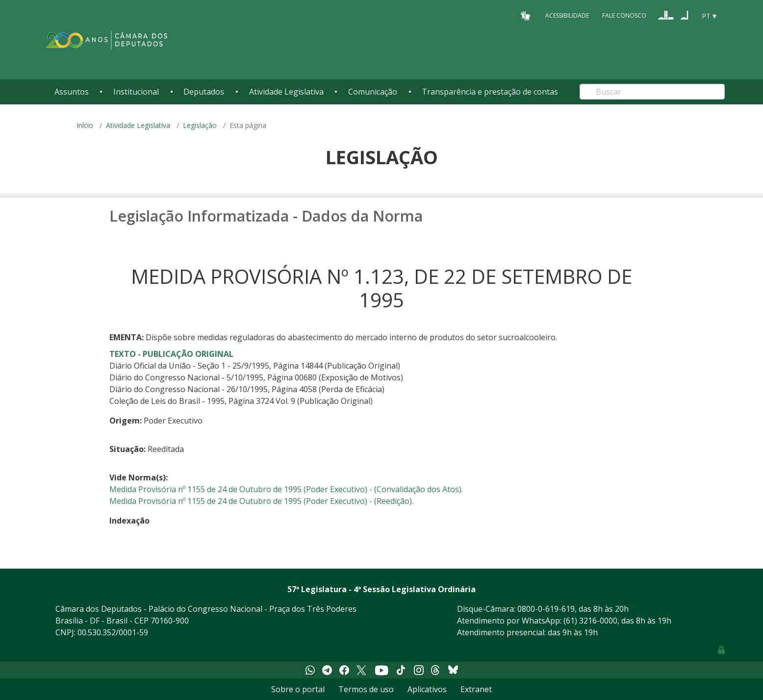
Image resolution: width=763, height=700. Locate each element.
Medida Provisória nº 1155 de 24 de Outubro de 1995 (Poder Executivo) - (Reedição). (261, 501)
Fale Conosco (624, 15)
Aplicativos (427, 689)
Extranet (476, 689)
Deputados (204, 92)
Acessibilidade (567, 15)
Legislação (200, 125)
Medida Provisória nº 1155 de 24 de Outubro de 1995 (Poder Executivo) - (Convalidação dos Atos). (286, 489)
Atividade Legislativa (286, 92)
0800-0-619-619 (546, 609)
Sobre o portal (298, 689)
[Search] (652, 92)
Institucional (136, 92)
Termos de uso (366, 689)
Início (85, 125)
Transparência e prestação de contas (490, 92)
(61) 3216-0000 (590, 621)
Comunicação (373, 92)
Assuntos (72, 92)
